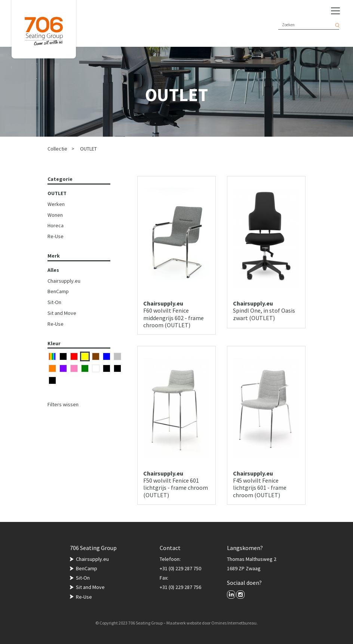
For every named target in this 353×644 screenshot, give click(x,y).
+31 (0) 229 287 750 (180, 568)
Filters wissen (63, 404)
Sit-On (54, 302)
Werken (56, 204)
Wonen (55, 215)
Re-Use (56, 236)
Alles (53, 270)
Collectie (57, 149)
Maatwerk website (184, 623)
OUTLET (88, 149)
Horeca (56, 225)
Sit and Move (62, 313)
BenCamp (58, 291)
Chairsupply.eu (64, 281)
